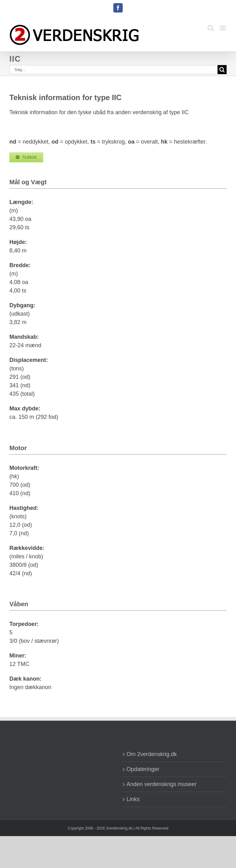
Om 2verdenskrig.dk (152, 754)
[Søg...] (113, 70)
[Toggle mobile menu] (223, 28)
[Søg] (222, 70)
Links (133, 799)
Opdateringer (143, 769)
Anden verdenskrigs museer (162, 784)
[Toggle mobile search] (211, 28)
